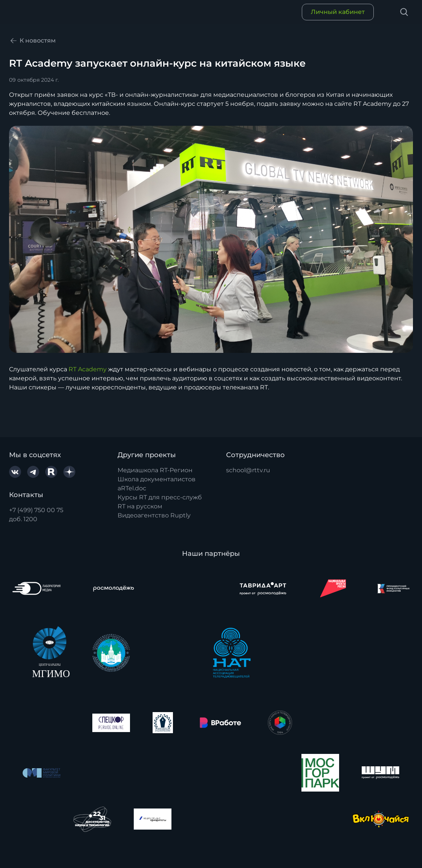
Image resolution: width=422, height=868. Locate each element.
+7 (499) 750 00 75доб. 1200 (36, 515)
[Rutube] (51, 472)
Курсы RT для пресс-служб (160, 497)
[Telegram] (33, 472)
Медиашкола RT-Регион (155, 470)
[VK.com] (15, 472)
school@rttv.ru (248, 470)
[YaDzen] (69, 472)
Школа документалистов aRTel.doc (157, 484)
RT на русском (140, 506)
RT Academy (88, 369)
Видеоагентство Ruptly (154, 515)
